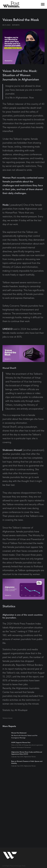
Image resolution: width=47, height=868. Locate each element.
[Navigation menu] (43, 4)
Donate (6, 850)
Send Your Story (9, 855)
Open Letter (8, 859)
